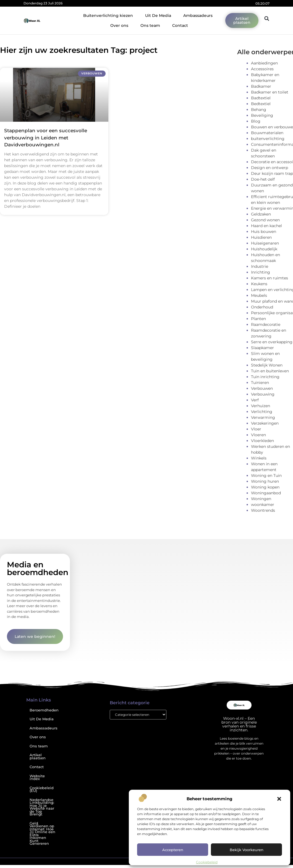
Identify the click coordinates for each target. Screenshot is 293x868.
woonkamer (263, 505)
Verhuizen (261, 406)
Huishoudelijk (264, 249)
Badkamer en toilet (270, 92)
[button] (279, 799)
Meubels (259, 295)
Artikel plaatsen (38, 757)
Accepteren (173, 850)
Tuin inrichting (265, 377)
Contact (180, 25)
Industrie (260, 266)
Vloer (256, 429)
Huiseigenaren (265, 243)
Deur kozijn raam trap (272, 173)
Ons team (150, 25)
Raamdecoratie (266, 324)
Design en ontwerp (270, 168)
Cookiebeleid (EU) (42, 789)
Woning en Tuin (266, 475)
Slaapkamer (262, 348)
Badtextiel (261, 98)
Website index (37, 778)
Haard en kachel (266, 226)
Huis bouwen (264, 232)
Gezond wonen (265, 220)
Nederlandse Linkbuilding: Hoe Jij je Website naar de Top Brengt (42, 807)
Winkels (259, 458)
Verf (255, 400)
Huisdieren (261, 237)
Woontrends (263, 510)
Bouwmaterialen (267, 133)
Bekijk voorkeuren (247, 850)
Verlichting (262, 412)
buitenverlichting (268, 139)
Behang (259, 110)
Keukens (259, 284)
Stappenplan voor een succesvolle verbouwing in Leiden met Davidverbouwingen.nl (46, 138)
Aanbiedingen (264, 63)
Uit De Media (158, 15)
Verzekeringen (265, 423)
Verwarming (263, 417)
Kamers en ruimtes (270, 278)
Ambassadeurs (198, 15)
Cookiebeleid (207, 862)
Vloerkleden (262, 441)
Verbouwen (262, 388)
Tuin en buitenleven (270, 371)
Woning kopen (265, 487)
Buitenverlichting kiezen (108, 15)
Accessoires (262, 69)
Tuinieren (260, 383)
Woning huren (265, 481)
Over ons (119, 25)
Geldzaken (261, 214)
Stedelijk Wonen (267, 365)
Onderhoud (262, 307)
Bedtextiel (261, 104)
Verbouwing (263, 394)
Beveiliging (262, 115)
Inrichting (261, 272)
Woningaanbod (266, 493)
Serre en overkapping (272, 342)
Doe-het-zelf (263, 179)
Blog (256, 121)
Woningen (261, 499)
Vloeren (258, 435)
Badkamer (261, 86)
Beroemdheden (44, 710)
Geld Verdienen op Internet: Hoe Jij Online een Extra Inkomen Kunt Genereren (42, 834)
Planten (258, 319)
